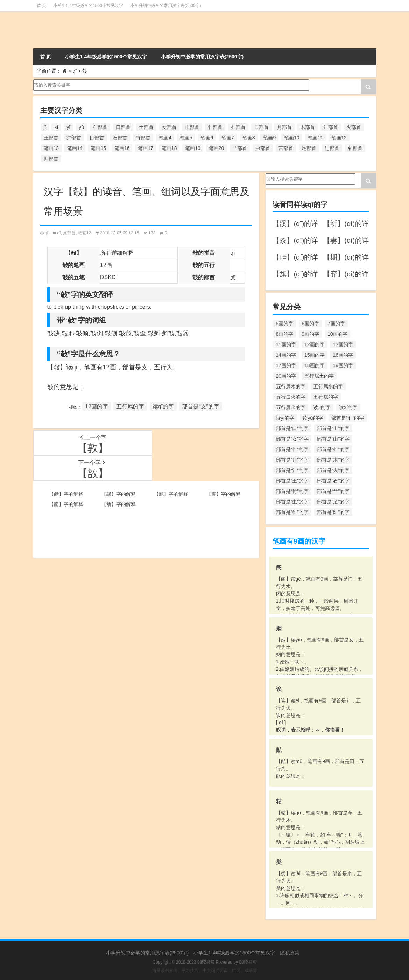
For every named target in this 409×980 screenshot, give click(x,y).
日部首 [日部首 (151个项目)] (261, 127)
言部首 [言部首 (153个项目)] (286, 148)
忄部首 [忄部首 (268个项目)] (215, 127)
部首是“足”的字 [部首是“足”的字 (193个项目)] (333, 502)
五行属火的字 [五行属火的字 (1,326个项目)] (291, 397)
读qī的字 (163, 406)
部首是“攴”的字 (201, 406)
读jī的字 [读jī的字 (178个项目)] (322, 407)
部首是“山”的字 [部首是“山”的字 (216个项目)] (333, 439)
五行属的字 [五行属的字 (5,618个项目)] (326, 397)
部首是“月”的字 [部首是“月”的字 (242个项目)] (292, 460)
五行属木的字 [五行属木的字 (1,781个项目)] (291, 386)
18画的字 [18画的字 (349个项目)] (315, 365)
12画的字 (97, 406)
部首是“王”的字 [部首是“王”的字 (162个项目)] (292, 481)
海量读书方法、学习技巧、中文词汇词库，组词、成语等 (205, 971)
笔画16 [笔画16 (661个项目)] (122, 148)
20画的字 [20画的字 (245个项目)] (286, 376)
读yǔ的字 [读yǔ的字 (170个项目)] (313, 418)
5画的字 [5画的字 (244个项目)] (285, 324)
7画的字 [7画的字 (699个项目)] (336, 324)
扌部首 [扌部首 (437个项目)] (238, 127)
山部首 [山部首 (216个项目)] (192, 127)
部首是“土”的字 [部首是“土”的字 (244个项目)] (333, 428)
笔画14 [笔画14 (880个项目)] (75, 148)
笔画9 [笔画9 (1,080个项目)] (269, 138)
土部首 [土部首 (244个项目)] (146, 127)
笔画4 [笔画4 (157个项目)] (165, 138)
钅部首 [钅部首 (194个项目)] (355, 148)
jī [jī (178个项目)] (45, 127)
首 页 (41, 6)
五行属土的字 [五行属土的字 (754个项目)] (319, 376)
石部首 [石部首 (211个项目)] (120, 138)
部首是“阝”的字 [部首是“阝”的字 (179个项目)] (333, 512)
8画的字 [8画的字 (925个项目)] (285, 334)
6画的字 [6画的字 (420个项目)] (310, 324)
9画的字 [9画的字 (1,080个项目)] (310, 334)
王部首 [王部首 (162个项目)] (51, 138)
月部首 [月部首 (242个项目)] (284, 127)
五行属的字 (130, 406)
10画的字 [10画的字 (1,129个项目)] (338, 334)
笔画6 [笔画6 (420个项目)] (207, 138)
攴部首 (69, 233)
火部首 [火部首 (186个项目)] (354, 127)
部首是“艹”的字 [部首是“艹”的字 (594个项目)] (333, 491)
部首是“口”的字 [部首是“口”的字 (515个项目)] (292, 428)
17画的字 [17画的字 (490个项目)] (286, 365)
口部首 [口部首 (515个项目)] (123, 127)
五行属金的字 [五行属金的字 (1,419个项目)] (291, 407)
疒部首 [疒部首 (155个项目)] (74, 138)
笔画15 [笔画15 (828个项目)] (98, 148)
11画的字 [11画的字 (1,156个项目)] (286, 344)
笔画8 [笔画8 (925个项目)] (249, 138)
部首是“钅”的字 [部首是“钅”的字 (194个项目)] (292, 512)
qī (75, 71)
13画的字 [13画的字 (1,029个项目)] (343, 344)
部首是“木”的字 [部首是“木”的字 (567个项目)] (333, 460)
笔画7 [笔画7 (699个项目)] (228, 138)
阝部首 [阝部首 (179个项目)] (51, 159)
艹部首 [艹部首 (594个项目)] (240, 148)
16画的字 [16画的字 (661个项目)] (343, 355)
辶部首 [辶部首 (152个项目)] (332, 148)
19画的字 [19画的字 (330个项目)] (343, 365)
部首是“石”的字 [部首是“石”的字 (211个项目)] (333, 481)
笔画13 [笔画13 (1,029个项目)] (51, 148)
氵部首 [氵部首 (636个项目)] (331, 127)
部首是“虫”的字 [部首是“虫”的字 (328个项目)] (292, 502)
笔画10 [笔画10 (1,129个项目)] (292, 138)
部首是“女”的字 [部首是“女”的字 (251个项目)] (292, 439)
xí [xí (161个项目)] (56, 127)
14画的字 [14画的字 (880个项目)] (286, 355)
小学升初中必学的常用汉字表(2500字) (166, 6)
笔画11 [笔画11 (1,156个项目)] (316, 138)
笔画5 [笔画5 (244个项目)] (186, 138)
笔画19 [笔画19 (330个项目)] (193, 148)
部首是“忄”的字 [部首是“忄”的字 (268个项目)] (292, 449)
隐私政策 (290, 953)
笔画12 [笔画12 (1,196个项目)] (339, 138)
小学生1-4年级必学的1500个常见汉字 (88, 6)
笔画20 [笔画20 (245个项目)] (217, 148)
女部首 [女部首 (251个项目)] (169, 127)
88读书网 (248, 962)
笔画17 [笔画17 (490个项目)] (146, 148)
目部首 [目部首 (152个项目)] (97, 138)
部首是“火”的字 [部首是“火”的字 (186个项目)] (333, 470)
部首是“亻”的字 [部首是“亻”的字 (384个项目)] (348, 418)
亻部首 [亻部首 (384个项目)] (100, 127)
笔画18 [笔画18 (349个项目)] (169, 148)
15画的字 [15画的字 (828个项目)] (315, 355)
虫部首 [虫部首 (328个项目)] (263, 148)
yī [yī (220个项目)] (68, 127)
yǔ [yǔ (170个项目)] (82, 127)
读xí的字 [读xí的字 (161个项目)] (348, 407)
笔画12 (84, 233)
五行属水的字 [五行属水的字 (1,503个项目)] (328, 386)
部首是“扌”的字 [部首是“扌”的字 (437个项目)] (333, 449)
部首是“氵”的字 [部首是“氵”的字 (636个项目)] (292, 470)
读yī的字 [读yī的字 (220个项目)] (285, 418)
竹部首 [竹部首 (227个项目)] (143, 138)
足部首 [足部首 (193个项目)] (309, 148)
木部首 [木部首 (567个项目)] (308, 127)
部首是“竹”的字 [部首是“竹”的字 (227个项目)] (292, 491)
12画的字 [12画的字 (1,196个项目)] (315, 344)
